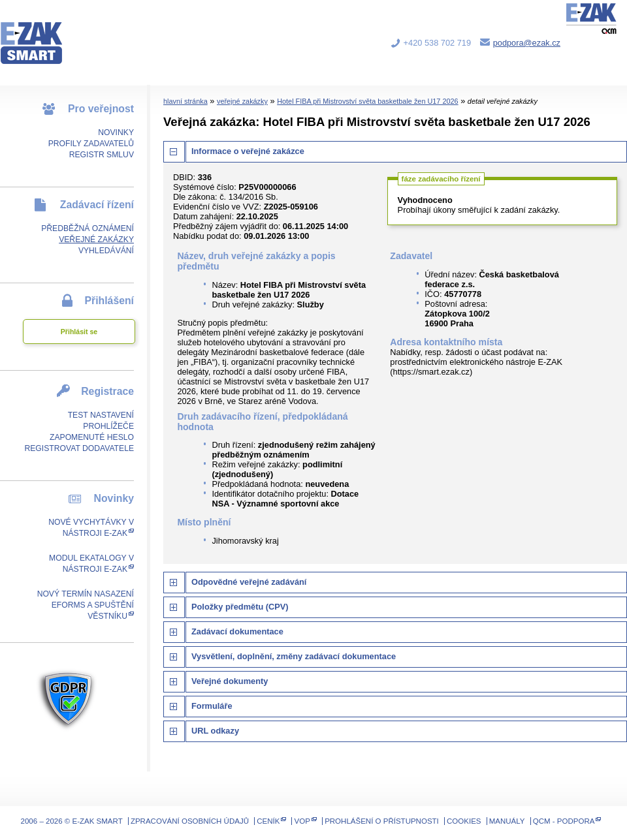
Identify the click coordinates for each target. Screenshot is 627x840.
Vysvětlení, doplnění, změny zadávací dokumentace (294, 656)
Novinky (116, 132)
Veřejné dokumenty (230, 681)
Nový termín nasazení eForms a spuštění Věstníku (86, 605)
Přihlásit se (79, 332)
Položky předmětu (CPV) (240, 607)
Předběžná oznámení (88, 228)
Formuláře (212, 706)
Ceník (268, 821)
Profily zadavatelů (91, 144)
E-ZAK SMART (39, 33)
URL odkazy (215, 731)
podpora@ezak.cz (527, 43)
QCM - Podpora (564, 821)
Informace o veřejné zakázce (248, 151)
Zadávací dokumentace (237, 631)
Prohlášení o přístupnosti (382, 821)
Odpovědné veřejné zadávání (249, 582)
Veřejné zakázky (96, 240)
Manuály (507, 821)
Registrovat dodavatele (79, 448)
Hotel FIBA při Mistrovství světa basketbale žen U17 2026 (367, 101)
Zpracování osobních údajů (190, 821)
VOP (302, 821)
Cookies (464, 821)
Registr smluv (102, 155)
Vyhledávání (106, 251)
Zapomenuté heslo (92, 437)
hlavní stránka (185, 101)
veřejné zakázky (242, 101)
